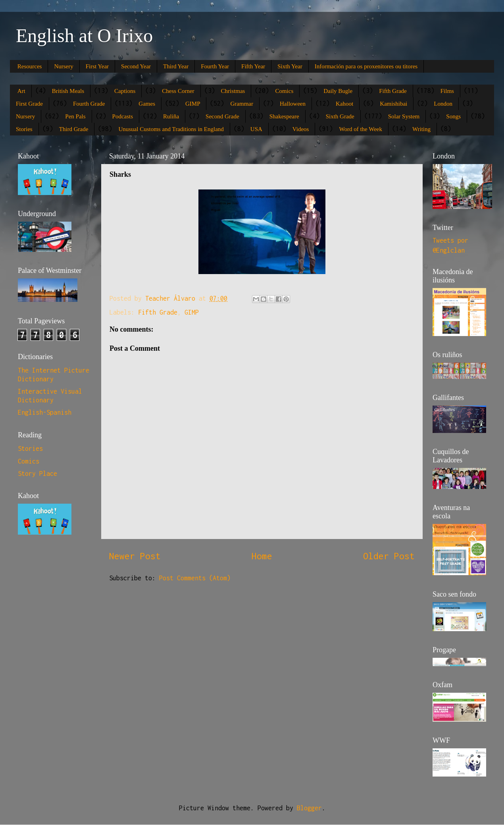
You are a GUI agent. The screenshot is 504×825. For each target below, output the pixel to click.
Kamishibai (393, 104)
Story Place (38, 473)
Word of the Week (361, 129)
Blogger (309, 808)
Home (262, 556)
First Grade (29, 104)
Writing (421, 129)
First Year (97, 66)
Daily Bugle (338, 91)
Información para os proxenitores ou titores (366, 66)
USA (256, 129)
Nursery (63, 66)
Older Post (389, 556)
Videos (301, 129)
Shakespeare (284, 116)
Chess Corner (178, 91)
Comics (284, 91)
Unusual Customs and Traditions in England (171, 129)
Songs (453, 116)
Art (21, 91)
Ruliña (171, 116)
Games (147, 104)
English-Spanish (45, 412)
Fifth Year (253, 66)
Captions (125, 91)
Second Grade (222, 116)
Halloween (293, 104)
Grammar (241, 104)
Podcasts (123, 116)
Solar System (404, 116)
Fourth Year (215, 66)
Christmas (233, 91)
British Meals (68, 91)
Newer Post (135, 556)
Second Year (136, 66)
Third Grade (74, 129)
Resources (30, 66)
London (443, 104)
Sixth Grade (340, 116)
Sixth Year (290, 66)
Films (447, 91)
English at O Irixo (84, 36)
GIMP (193, 104)
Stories (24, 129)
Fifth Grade (393, 91)
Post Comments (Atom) (195, 578)
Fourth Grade (89, 104)
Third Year (176, 66)
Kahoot (344, 104)
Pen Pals (75, 116)
